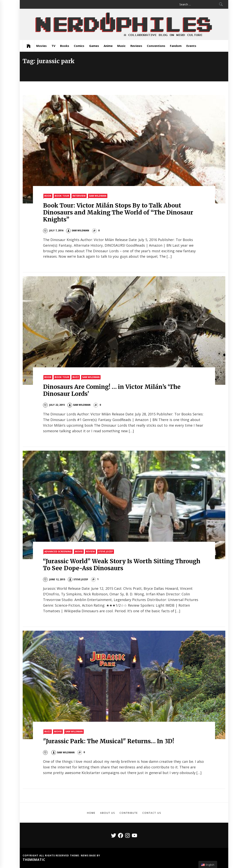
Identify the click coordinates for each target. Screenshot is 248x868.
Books (65, 46)
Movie (79, 552)
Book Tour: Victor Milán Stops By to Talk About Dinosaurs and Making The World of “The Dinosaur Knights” (118, 212)
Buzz (76, 377)
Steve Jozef (106, 552)
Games (94, 46)
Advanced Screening (58, 552)
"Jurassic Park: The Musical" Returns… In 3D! (108, 741)
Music (121, 46)
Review (90, 552)
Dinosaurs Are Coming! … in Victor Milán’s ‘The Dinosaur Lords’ (112, 390)
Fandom (176, 46)
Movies (41, 46)
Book (48, 196)
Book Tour (62, 196)
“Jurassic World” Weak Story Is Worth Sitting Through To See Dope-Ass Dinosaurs (122, 565)
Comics (79, 46)
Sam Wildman (98, 196)
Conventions (156, 46)
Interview (79, 196)
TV (53, 46)
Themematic (34, 860)
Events (191, 46)
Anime (108, 46)
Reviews (136, 46)
